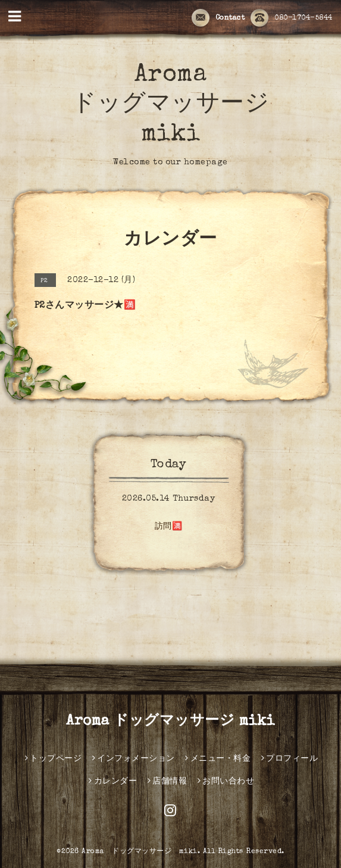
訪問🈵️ (169, 527)
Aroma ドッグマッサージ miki (170, 105)
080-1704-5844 (292, 18)
